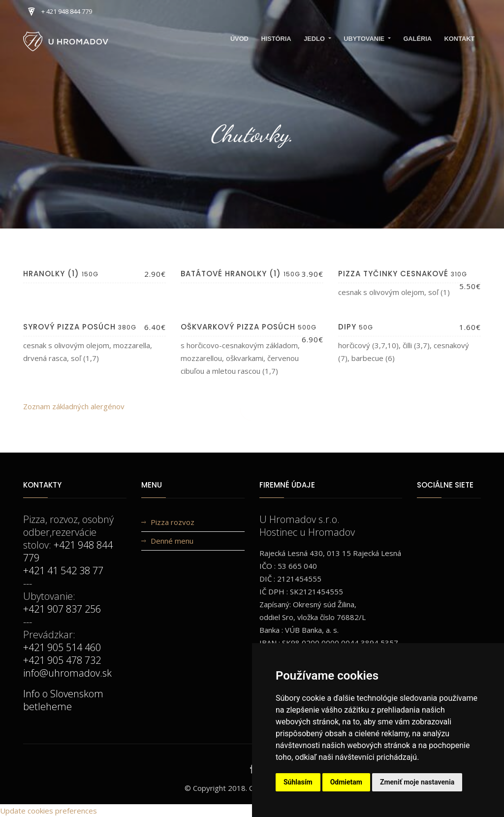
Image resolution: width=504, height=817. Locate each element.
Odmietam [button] (346, 782)
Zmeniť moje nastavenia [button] (417, 782)
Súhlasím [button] (298, 782)
